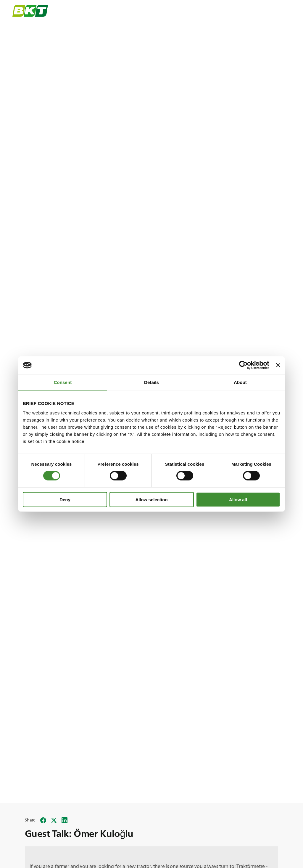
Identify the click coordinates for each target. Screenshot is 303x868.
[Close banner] (278, 365)
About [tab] (240, 382)
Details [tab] (151, 382)
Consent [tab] (63, 382)
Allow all (238, 499)
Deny (65, 499)
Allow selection (151, 499)
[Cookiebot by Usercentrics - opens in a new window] (243, 365)
